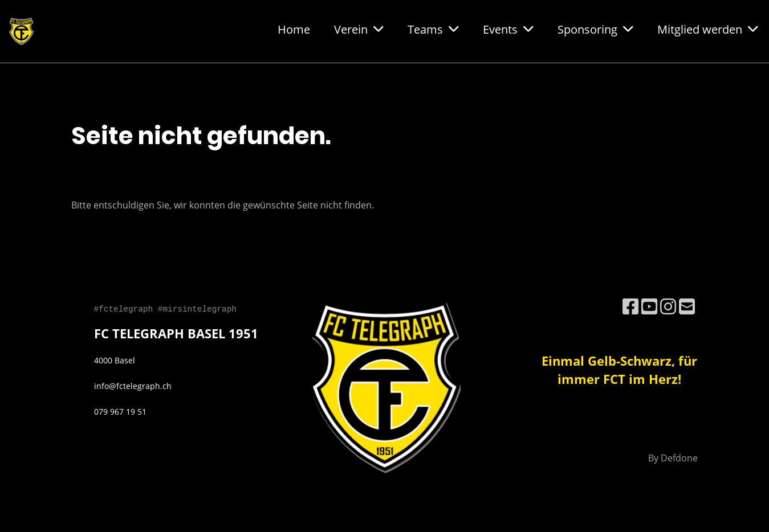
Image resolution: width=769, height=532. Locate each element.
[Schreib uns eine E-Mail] (687, 306)
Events (508, 29)
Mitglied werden (708, 29)
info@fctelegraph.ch (133, 386)
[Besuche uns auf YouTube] (649, 306)
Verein (359, 29)
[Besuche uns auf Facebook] (630, 306)
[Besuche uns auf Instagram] (668, 306)
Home (294, 29)
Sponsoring (595, 29)
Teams (433, 29)
